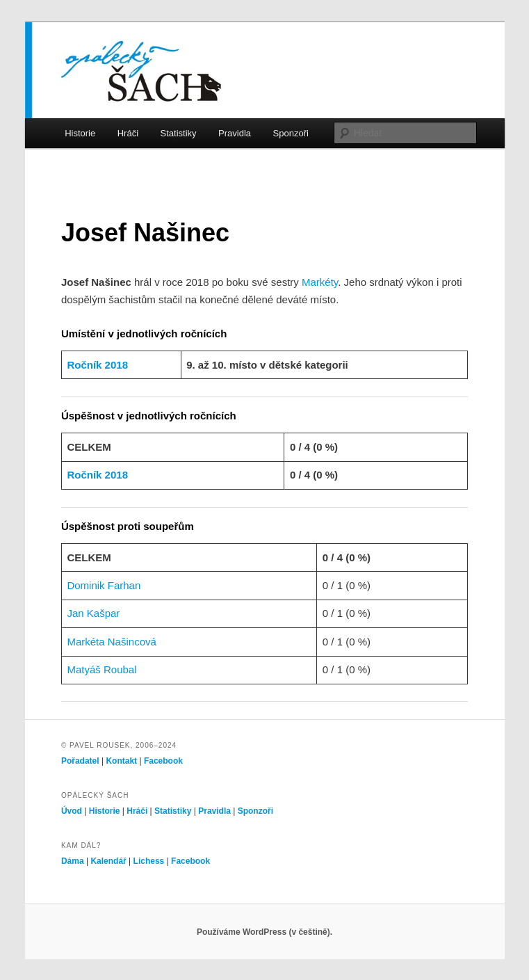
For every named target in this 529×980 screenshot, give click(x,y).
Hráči (128, 133)
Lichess (149, 861)
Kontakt (121, 761)
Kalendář (108, 861)
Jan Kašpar (93, 613)
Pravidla (235, 133)
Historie (80, 133)
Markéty (320, 282)
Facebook (163, 761)
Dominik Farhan (104, 585)
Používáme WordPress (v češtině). (264, 932)
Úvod (72, 811)
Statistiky (179, 133)
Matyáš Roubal (101, 669)
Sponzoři (291, 133)
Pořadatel (80, 761)
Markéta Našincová (111, 642)
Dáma (73, 861)
